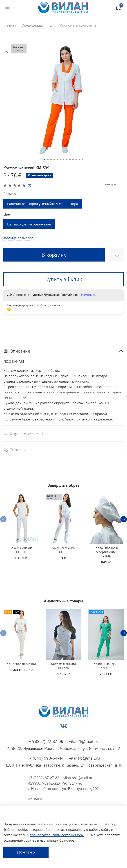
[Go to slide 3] (51, 160)
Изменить (88, 295)
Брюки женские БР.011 (63, 550)
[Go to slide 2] (48, 160)
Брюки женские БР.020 (21, 550)
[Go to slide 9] (70, 160)
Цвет (7, 214)
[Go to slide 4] (54, 160)
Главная (10, 25)
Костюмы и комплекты (78, 25)
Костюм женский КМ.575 (63, 666)
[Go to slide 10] (73, 160)
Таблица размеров (18, 238)
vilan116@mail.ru (85, 758)
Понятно (26, 852)
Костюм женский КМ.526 (106, 666)
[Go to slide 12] (79, 160)
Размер (10, 194)
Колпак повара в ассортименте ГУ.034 (106, 552)
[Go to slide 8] (67, 160)
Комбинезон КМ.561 (21, 664)
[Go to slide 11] (76, 160)
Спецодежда (32, 25)
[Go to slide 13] (82, 160)
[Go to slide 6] (60, 160)
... (51, 25)
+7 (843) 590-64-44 (45, 758)
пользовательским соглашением (57, 835)
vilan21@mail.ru (84, 741)
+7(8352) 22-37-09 (46, 741)
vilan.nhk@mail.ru (78, 778)
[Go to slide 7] (64, 160)
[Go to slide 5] (57, 160)
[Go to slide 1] (45, 160)
